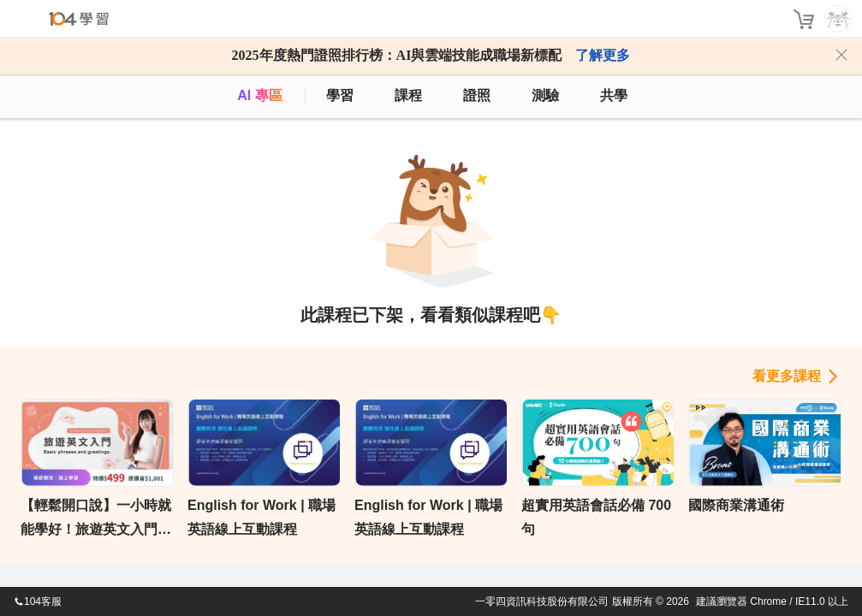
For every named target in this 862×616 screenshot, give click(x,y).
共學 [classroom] (614, 95)
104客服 (38, 601)
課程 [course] (408, 95)
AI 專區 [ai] (259, 95)
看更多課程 (787, 376)
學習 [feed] (340, 95)
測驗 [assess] (545, 95)
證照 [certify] (477, 95)
